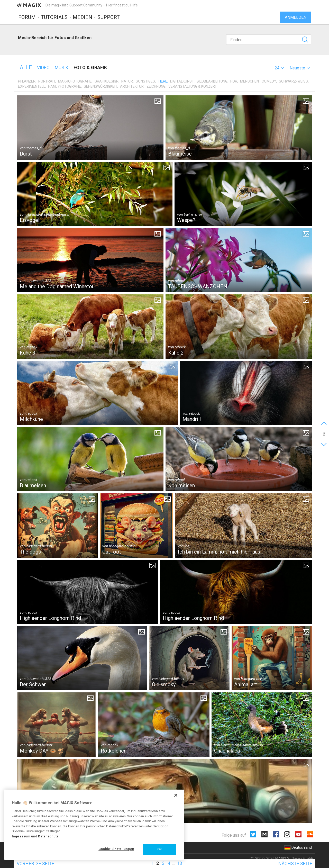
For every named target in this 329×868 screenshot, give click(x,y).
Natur (127, 81)
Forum (27, 17)
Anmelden (296, 17)
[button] (280, 68)
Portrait (47, 81)
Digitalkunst (182, 81)
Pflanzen (27, 81)
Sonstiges (145, 81)
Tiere (163, 81)
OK (159, 849)
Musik (62, 67)
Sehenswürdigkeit (100, 86)
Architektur (132, 86)
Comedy (269, 81)
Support (109, 17)
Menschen (249, 81)
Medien (83, 17)
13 (179, 863)
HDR (234, 81)
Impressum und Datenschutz (35, 836)
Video (43, 67)
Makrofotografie (75, 81)
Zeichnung (156, 86)
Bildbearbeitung (212, 81)
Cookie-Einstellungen (116, 849)
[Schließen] (176, 795)
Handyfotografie (65, 86)
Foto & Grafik (90, 67)
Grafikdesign (107, 81)
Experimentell (32, 86)
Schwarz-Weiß (293, 81)
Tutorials (54, 17)
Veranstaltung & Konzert (193, 86)
